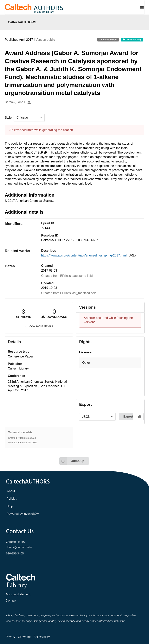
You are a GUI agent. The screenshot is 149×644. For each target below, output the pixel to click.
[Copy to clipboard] (140, 417)
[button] (110, 363)
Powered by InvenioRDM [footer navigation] (23, 514)
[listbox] (29, 118)
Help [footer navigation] (10, 506)
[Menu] (142, 7)
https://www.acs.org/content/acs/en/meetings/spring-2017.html (84, 255)
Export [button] (128, 417)
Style (8, 118)
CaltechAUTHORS (22, 22)
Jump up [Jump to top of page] (72, 461)
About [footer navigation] (11, 491)
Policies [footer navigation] (12, 499)
